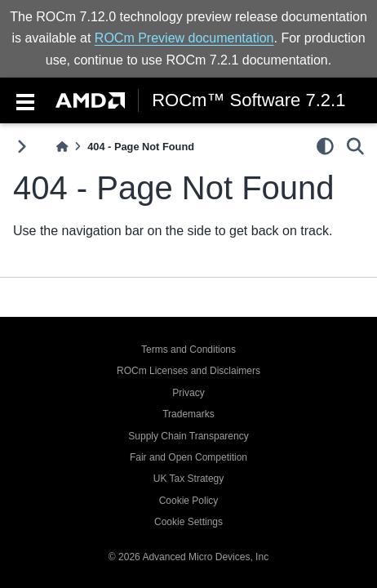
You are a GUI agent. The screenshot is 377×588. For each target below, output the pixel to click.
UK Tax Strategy (188, 479)
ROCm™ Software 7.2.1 (248, 100)
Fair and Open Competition (188, 457)
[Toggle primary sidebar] (22, 147)
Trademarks (188, 414)
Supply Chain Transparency (188, 436)
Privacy (188, 393)
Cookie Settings (188, 522)
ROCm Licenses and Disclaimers (188, 371)
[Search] (355, 146)
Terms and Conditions (188, 350)
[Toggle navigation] (25, 100)
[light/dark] (325, 146)
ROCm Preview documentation (184, 38)
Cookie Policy (189, 501)
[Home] (62, 147)
